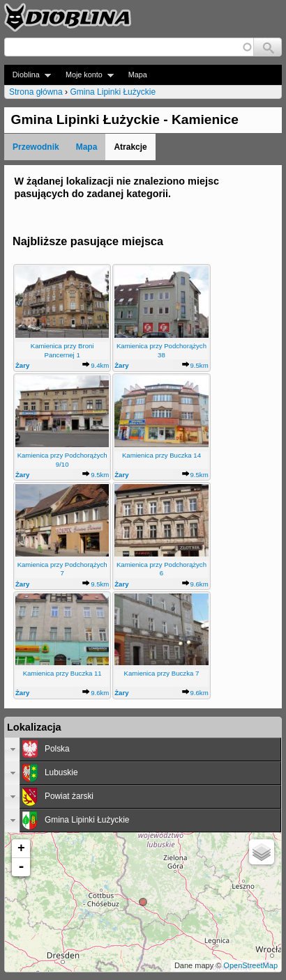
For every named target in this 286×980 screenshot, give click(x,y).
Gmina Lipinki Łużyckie (113, 92)
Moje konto (85, 75)
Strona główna (36, 92)
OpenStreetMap (250, 965)
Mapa (138, 75)
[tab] (143, 749)
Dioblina (28, 75)
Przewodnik (36, 147)
